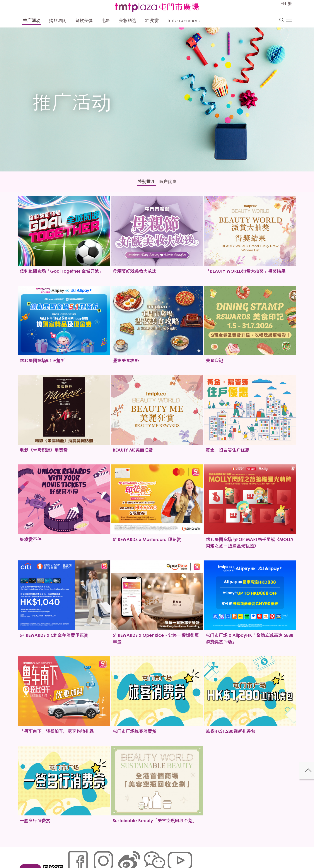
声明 (157, 854)
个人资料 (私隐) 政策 (136, 854)
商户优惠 (171, 183)
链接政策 (111, 854)
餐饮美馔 (84, 21)
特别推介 (143, 183)
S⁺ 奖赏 (152, 21)
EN (283, 4)
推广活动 (32, 21)
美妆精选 (128, 21)
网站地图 (73, 854)
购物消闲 (58, 21)
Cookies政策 (92, 854)
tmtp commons (184, 21)
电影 (106, 21)
